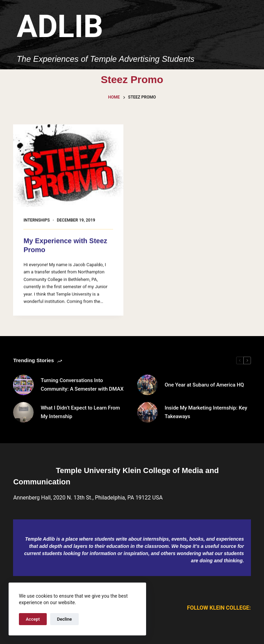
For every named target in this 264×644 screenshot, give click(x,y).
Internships (36, 220)
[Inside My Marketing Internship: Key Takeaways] (147, 412)
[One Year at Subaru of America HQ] (147, 385)
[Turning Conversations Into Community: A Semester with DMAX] (23, 385)
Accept (33, 619)
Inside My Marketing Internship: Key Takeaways (206, 412)
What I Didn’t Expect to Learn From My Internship (80, 412)
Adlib (60, 27)
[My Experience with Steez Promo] (68, 166)
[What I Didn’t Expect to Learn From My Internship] (23, 412)
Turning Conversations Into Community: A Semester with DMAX (82, 385)
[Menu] (248, 35)
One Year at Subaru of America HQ (204, 385)
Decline (64, 619)
